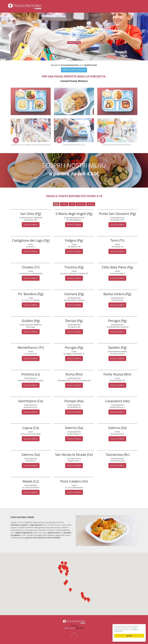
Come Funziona (113, 6)
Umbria (64, 204)
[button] (67, 572)
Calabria (91, 204)
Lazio (72, 204)
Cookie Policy (74, 626)
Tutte (56, 204)
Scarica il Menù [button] (31, 225)
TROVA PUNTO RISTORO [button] (74, 70)
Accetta (129, 636)
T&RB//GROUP (80, 628)
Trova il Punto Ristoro (132, 6)
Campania (81, 204)
